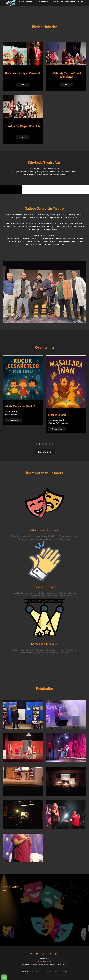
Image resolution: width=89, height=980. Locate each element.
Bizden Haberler (68, 1)
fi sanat (11, 1)
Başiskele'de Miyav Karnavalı (23, 73)
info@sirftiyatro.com (44, 961)
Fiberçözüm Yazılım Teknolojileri (59, 972)
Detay (23, 84)
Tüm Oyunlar (45, 452)
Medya (54, 1)
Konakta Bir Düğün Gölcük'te (23, 126)
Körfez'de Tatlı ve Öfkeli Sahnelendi (66, 75)
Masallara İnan (57, 415)
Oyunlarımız (42, 1)
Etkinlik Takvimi (25, 1)
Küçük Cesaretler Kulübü (20, 406)
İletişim (81, 1)
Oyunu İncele (14, 420)
